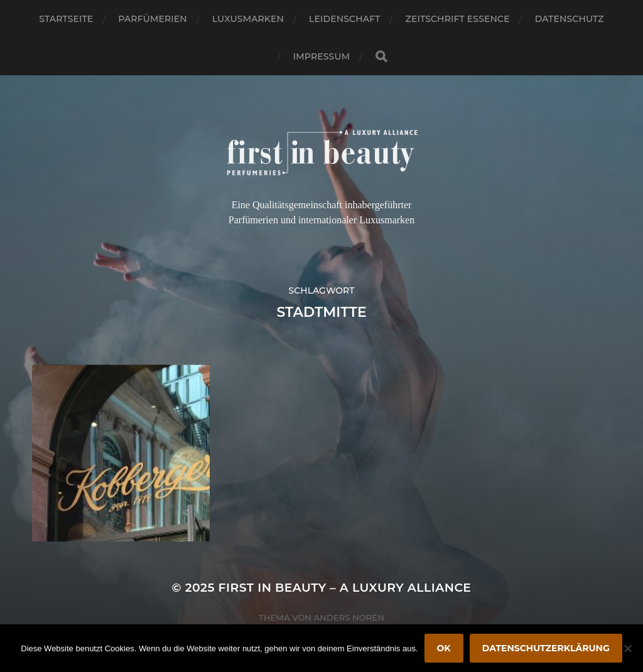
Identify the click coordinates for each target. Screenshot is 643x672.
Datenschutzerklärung (546, 648)
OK (444, 648)
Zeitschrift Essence (458, 19)
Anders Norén (349, 617)
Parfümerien (152, 19)
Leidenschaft (345, 19)
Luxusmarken (248, 19)
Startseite (66, 19)
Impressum (321, 56)
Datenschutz (570, 19)
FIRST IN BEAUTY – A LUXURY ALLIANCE (345, 588)
